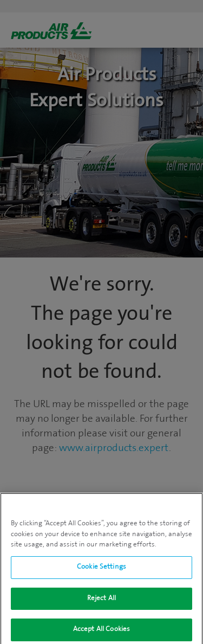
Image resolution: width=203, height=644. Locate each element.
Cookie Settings (101, 570)
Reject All (101, 602)
